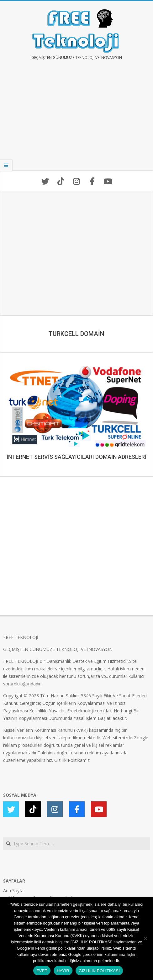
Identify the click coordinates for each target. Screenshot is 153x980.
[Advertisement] (76, 120)
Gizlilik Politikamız (72, 760)
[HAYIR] (145, 938)
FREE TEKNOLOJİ (21, 637)
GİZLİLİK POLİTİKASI (99, 971)
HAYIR (63, 971)
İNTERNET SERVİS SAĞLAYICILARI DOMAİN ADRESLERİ (76, 457)
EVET (42, 971)
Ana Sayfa (13, 891)
